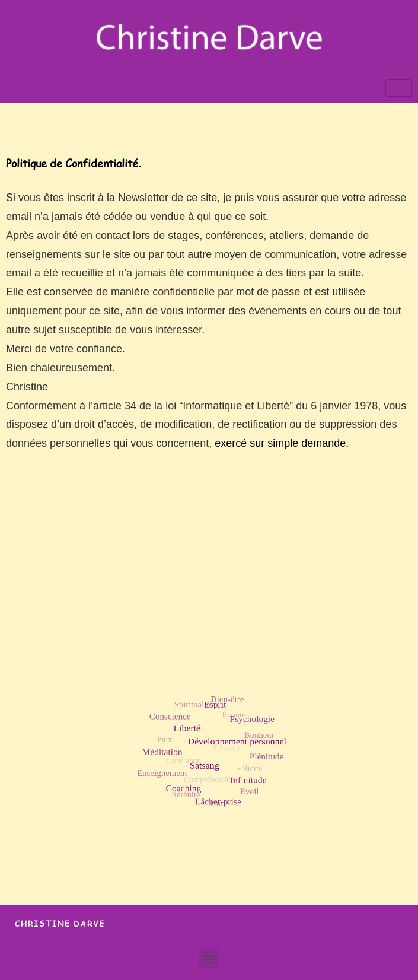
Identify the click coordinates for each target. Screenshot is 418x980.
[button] (209, 958)
